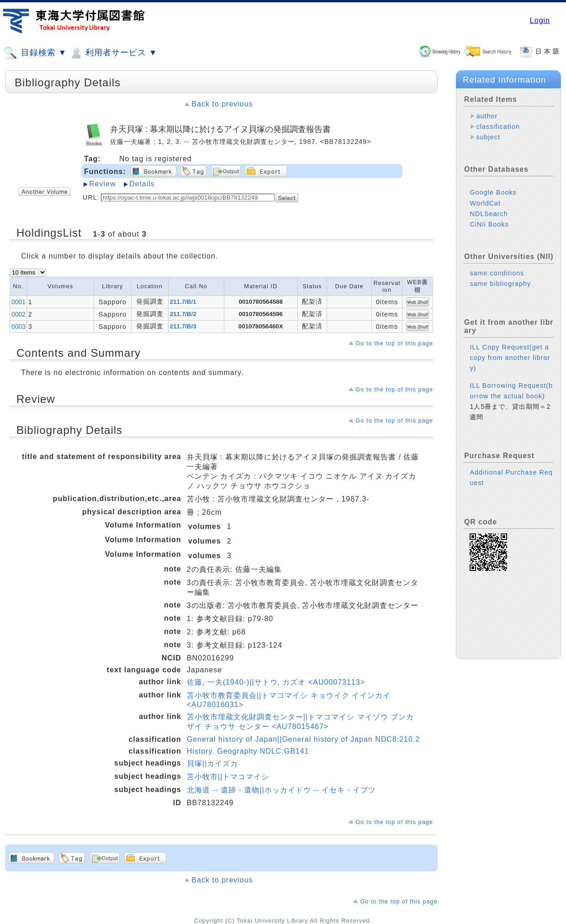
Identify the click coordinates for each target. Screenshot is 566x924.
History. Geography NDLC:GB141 (248, 751)
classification (498, 127)
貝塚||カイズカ (212, 763)
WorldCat (485, 203)
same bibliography (500, 284)
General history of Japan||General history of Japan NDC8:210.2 (303, 739)
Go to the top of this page (394, 343)
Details (142, 184)
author (487, 116)
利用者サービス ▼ (113, 53)
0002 (19, 314)
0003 (19, 327)
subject (488, 137)
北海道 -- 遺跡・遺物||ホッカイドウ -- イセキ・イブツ (281, 790)
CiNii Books (489, 224)
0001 (19, 302)
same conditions (497, 273)
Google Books (493, 192)
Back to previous (222, 104)
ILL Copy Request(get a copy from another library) (510, 358)
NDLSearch (489, 214)
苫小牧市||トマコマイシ (228, 777)
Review (102, 184)
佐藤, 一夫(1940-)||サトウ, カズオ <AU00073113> (276, 682)
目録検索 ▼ (35, 53)
